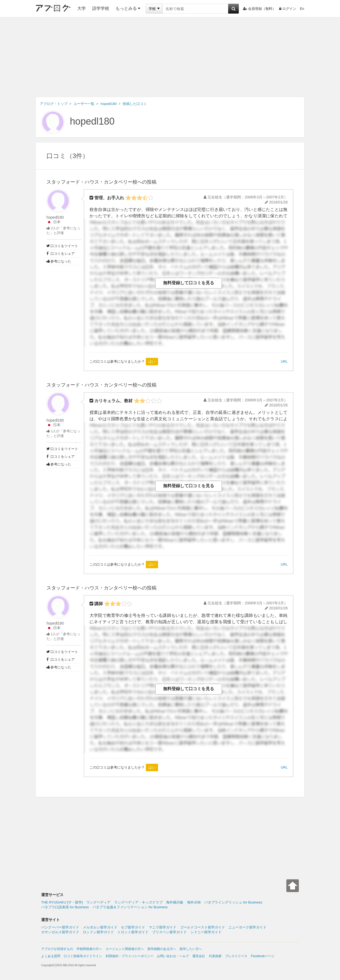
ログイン (288, 9)
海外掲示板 (175, 902)
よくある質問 (51, 956)
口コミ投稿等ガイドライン (83, 956)
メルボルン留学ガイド (100, 927)
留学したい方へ (191, 949)
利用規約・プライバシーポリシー (130, 956)
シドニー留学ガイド (206, 932)
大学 (82, 8)
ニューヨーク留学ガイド (247, 927)
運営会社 (199, 956)
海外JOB (194, 902)
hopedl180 (92, 121)
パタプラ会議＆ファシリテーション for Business (130, 907)
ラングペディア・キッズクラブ (138, 902)
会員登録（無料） (259, 9)
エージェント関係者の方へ (125, 949)
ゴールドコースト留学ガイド (203, 927)
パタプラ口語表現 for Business (65, 907)
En (302, 9)
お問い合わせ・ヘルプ (173, 956)
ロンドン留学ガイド (98, 932)
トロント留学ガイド (133, 932)
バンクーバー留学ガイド (60, 927)
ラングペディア (98, 902)
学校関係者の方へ (89, 949)
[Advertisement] (170, 57)
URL (284, 361)
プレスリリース (236, 956)
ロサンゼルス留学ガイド (60, 932)
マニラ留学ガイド (163, 927)
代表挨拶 (215, 956)
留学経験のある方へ (162, 949)
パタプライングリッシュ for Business (233, 902)
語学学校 (101, 8)
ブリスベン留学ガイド (169, 932)
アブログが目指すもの (57, 949)
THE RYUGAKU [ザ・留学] (62, 902)
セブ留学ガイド (133, 927)
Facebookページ (263, 956)
